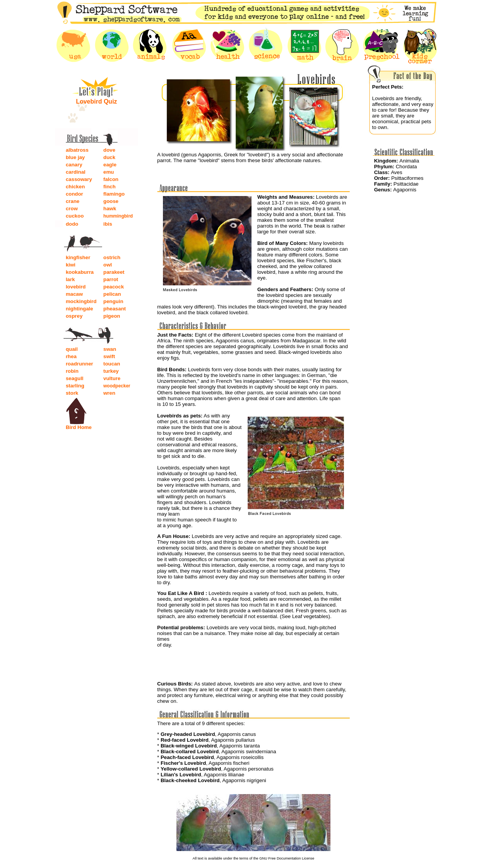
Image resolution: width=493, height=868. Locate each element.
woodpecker (117, 386)
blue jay (75, 157)
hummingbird (118, 216)
